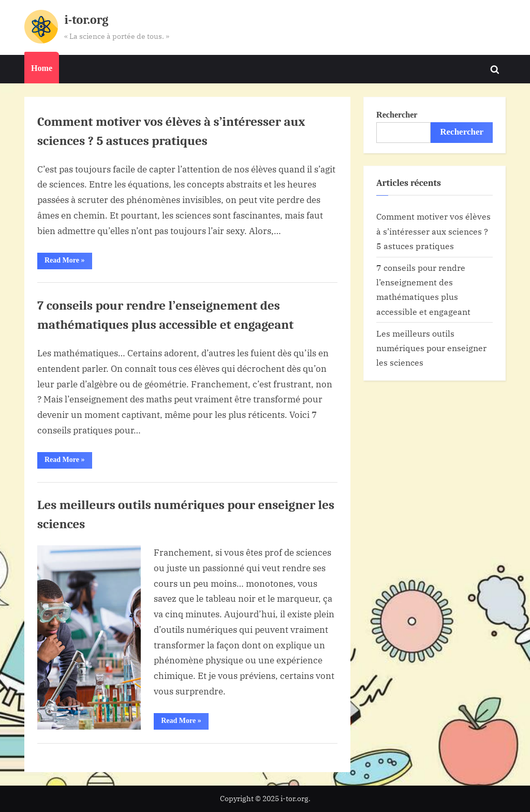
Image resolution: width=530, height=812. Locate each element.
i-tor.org (86, 20)
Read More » (68, 263)
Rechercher (397, 115)
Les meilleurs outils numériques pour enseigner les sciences (431, 348)
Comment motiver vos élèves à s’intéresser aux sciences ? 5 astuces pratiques (433, 231)
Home (42, 68)
